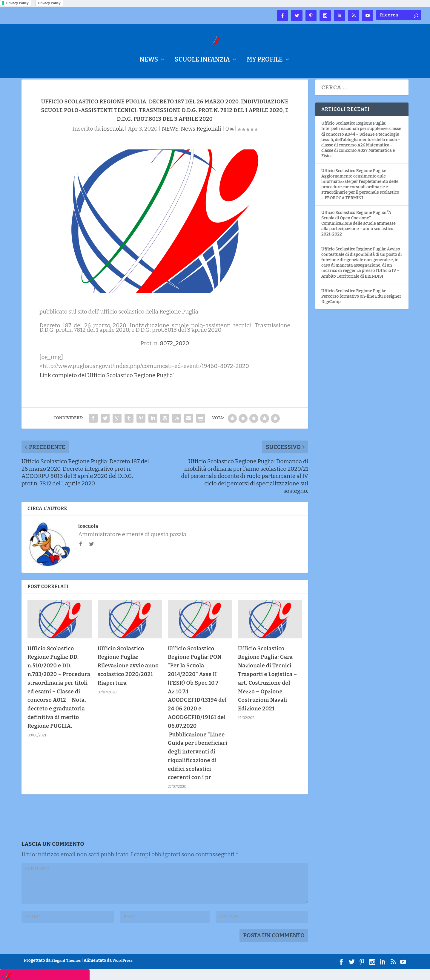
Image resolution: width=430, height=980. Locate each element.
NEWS (149, 61)
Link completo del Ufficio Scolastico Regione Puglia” (107, 386)
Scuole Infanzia (202, 61)
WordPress (123, 971)
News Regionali (201, 139)
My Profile (265, 61)
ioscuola (113, 139)
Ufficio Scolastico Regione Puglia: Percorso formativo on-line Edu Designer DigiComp (361, 307)
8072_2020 (174, 354)
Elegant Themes (66, 971)
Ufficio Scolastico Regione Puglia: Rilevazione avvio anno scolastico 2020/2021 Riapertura (128, 676)
